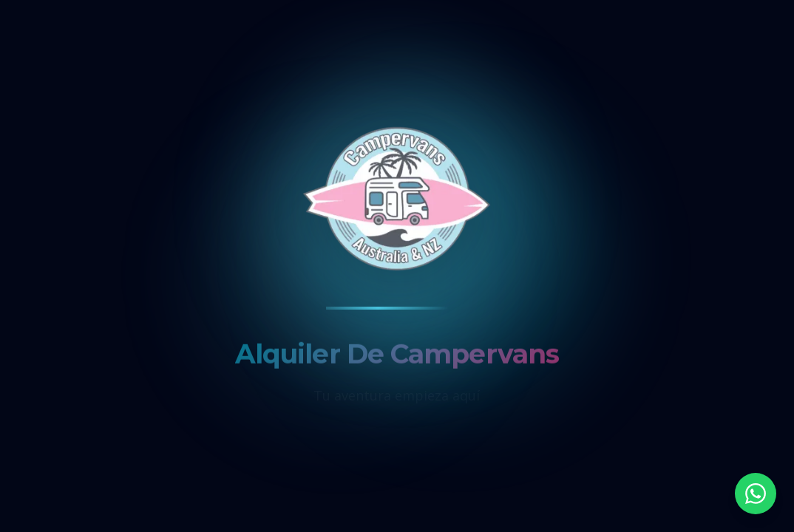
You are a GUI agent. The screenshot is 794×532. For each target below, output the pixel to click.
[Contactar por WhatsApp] (756, 494)
